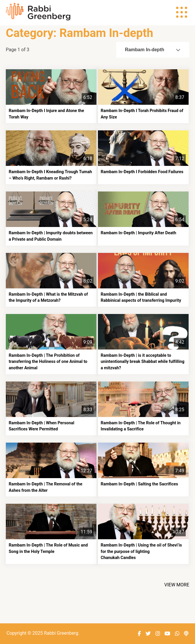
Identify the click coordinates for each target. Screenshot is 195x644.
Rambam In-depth (153, 50)
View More (177, 585)
